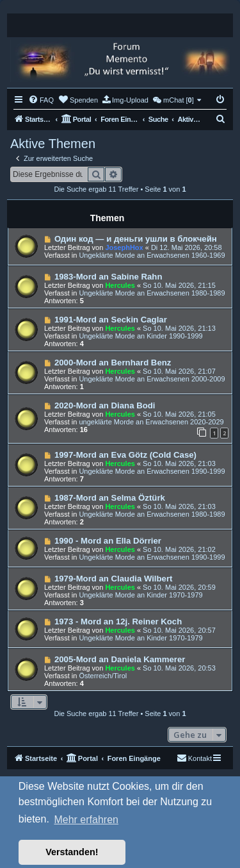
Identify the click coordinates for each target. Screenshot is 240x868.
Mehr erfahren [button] (86, 820)
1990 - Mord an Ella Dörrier (108, 541)
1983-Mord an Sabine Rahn (108, 277)
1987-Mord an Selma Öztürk (110, 498)
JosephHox (124, 247)
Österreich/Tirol (103, 676)
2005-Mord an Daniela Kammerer (120, 659)
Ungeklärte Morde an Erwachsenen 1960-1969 (152, 255)
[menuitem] (41, 100)
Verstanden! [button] (72, 852)
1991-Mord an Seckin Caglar (111, 320)
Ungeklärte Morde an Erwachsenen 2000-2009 (152, 379)
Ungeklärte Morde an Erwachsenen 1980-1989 (152, 293)
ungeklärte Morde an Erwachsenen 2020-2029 (151, 422)
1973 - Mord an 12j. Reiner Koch (118, 622)
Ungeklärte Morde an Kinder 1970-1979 (140, 595)
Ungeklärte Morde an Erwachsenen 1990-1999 (152, 471)
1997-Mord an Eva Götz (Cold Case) (125, 455)
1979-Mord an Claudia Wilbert (114, 579)
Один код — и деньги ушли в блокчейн (136, 239)
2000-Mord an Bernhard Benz (113, 363)
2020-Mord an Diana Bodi (105, 405)
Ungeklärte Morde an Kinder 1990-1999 (140, 336)
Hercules (120, 285)
